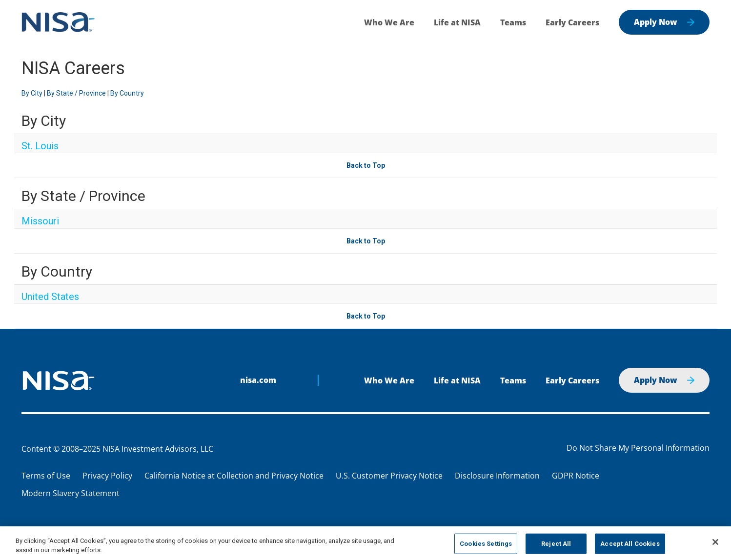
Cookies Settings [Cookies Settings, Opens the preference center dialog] (486, 544)
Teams (513, 22)
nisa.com (258, 380)
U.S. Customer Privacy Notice (389, 476)
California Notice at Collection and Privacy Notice (234, 476)
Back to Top (366, 165)
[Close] (715, 542)
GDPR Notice (576, 476)
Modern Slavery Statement (71, 493)
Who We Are (389, 22)
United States (50, 297)
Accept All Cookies (630, 544)
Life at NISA (457, 22)
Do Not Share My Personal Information (638, 448)
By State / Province (76, 93)
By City (32, 93)
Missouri (40, 221)
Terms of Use (46, 476)
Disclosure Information (497, 476)
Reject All (556, 544)
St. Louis (40, 146)
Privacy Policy (107, 476)
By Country (127, 93)
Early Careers (572, 22)
